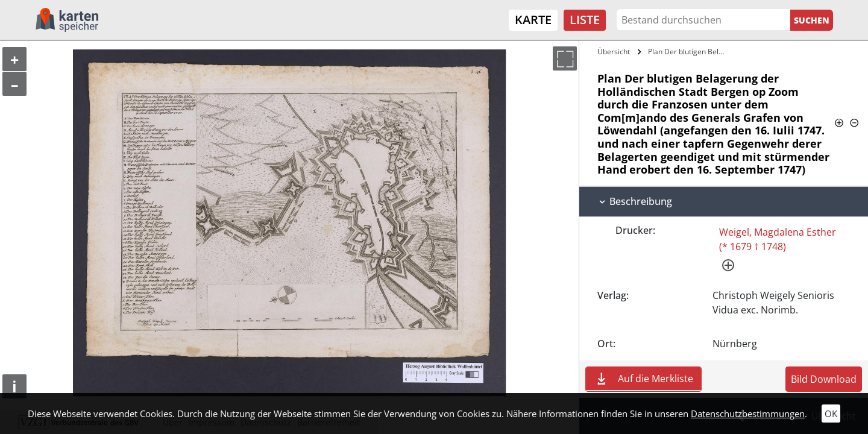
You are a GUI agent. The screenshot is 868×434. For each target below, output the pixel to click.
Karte (533, 20)
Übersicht (614, 52)
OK (831, 414)
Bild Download (824, 379)
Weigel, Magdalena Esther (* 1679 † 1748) (778, 239)
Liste (585, 20)
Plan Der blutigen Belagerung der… (689, 52)
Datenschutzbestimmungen (748, 414)
